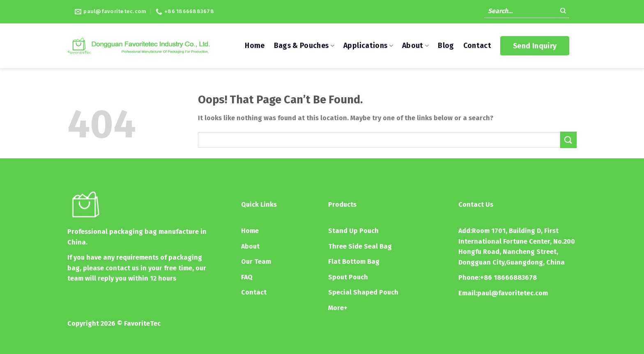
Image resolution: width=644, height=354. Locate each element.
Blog (446, 46)
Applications (368, 46)
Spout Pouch (348, 277)
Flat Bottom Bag (354, 262)
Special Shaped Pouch (363, 292)
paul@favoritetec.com (513, 293)
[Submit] (563, 12)
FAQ (247, 277)
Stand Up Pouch (353, 231)
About (415, 46)
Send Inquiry (535, 46)
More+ (338, 308)
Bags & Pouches (304, 46)
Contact (477, 46)
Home (255, 46)
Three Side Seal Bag (360, 246)
